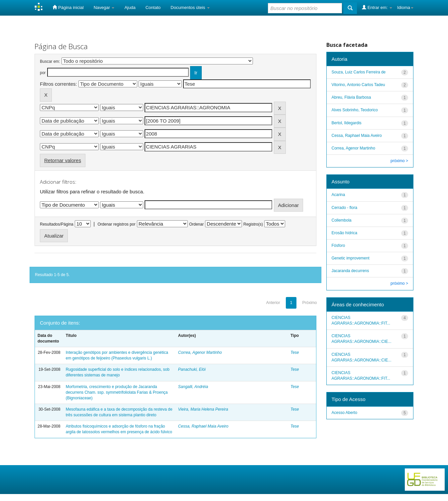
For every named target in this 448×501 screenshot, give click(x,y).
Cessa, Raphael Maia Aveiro (203, 426)
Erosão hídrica (344, 233)
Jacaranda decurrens (350, 271)
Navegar (104, 7)
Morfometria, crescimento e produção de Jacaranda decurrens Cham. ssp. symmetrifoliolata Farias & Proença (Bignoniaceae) (117, 392)
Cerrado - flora (344, 208)
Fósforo (338, 246)
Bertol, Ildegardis (347, 123)
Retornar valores (63, 160)
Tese (295, 352)
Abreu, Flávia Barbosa (351, 97)
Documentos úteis (190, 7)
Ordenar (196, 224)
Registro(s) (253, 224)
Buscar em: (50, 61)
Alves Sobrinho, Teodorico (355, 110)
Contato (153, 7)
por (43, 73)
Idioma (405, 7)
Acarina (338, 195)
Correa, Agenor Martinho (200, 352)
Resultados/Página (57, 224)
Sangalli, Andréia (193, 387)
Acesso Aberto (344, 413)
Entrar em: (377, 7)
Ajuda (130, 7)
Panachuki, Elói (192, 369)
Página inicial (68, 7)
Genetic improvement (351, 258)
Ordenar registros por (116, 224)
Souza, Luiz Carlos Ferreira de (359, 72)
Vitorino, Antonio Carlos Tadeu (358, 85)
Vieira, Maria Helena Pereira (203, 409)
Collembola (342, 220)
